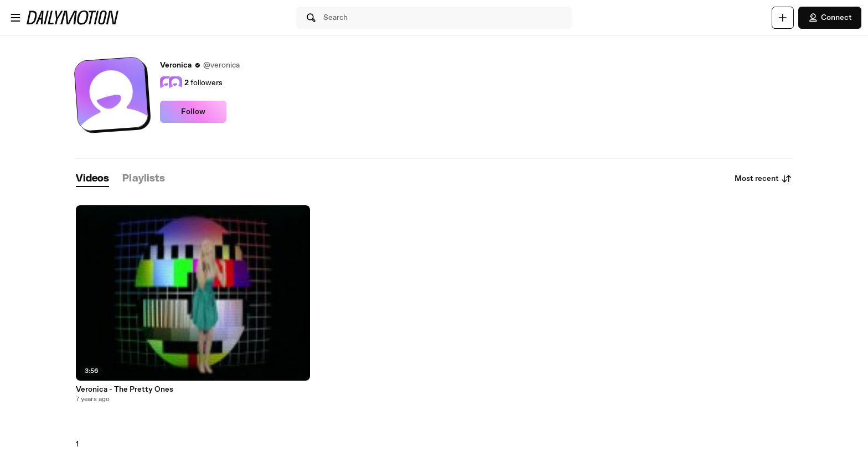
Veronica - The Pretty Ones (125, 390)
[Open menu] (15, 18)
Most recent (763, 179)
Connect (830, 18)
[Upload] (783, 18)
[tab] (92, 179)
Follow (193, 112)
